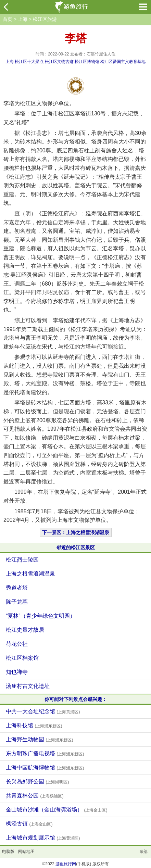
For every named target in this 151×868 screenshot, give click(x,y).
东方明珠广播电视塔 (45, 753)
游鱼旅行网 (66, 864)
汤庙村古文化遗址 (28, 686)
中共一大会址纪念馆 (43, 711)
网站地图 (26, 852)
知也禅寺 (17, 672)
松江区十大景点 (29, 62)
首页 (8, 19)
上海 (23, 19)
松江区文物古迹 (59, 62)
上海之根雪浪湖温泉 (30, 574)
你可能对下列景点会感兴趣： (76, 699)
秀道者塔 (17, 588)
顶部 (143, 852)
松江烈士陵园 (22, 560)
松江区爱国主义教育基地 (123, 62)
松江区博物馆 (87, 62)
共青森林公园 (35, 796)
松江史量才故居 (25, 630)
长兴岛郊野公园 (37, 782)
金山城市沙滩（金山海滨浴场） (56, 810)
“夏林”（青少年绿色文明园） (41, 616)
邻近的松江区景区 (76, 548)
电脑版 (8, 852)
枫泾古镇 (29, 824)
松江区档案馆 (22, 658)
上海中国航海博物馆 (45, 768)
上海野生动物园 (39, 739)
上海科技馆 (34, 725)
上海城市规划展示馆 (43, 838)
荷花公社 (17, 644)
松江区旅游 (45, 19)
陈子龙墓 (17, 602)
